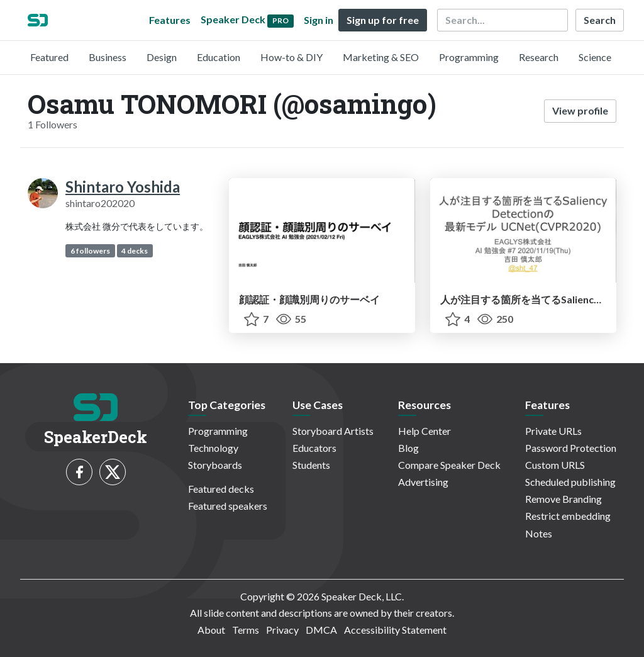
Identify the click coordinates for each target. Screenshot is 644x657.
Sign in (319, 20)
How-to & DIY (291, 57)
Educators (314, 448)
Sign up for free (383, 20)
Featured (49, 57)
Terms (246, 630)
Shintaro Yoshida (123, 187)
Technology (213, 448)
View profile (580, 110)
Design (162, 57)
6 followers (90, 251)
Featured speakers (228, 506)
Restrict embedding (568, 516)
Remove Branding (563, 499)
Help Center (425, 431)
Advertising (423, 482)
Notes (539, 533)
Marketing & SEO (381, 57)
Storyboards (215, 465)
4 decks (135, 251)
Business (108, 57)
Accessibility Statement (395, 630)
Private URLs (553, 431)
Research (539, 57)
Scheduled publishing (570, 482)
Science (595, 57)
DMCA (321, 630)
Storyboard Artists (333, 431)
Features (170, 20)
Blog (408, 448)
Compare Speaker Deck (449, 465)
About (211, 630)
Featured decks (221, 489)
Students (311, 465)
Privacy (282, 630)
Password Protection (571, 448)
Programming (469, 57)
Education (219, 57)
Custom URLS (555, 465)
